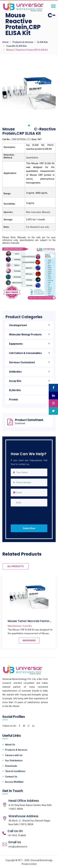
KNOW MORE (29, 641)
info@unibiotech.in (18, 847)
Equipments (16, 344)
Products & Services (23, 42)
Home (5, 42)
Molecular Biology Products (25, 335)
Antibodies (15, 372)
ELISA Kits (43, 42)
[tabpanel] (29, 90)
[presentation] (30, 513)
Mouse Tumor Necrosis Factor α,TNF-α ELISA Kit (29, 623)
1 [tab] (29, 125)
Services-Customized (22, 362)
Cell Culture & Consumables (25, 353)
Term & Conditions (15, 771)
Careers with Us (14, 755)
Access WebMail (14, 782)
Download (20, 423)
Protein (14, 400)
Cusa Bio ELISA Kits (16, 46)
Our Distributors (14, 761)
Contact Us (11, 777)
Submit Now (29, 528)
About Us (10, 745)
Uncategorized (18, 325)
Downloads (11, 766)
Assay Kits (15, 381)
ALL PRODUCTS (15, 566)
